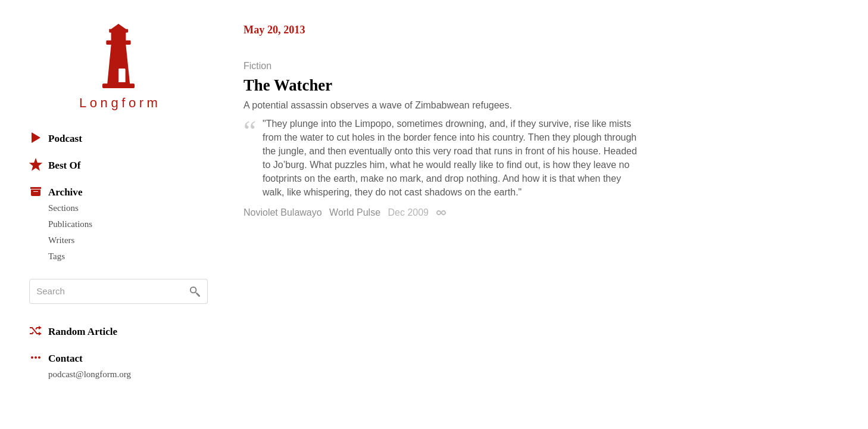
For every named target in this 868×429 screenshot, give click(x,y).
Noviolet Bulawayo (283, 212)
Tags (57, 256)
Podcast (56, 138)
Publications (70, 224)
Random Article (73, 331)
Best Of (55, 164)
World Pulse (355, 212)
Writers (61, 240)
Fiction (257, 66)
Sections (63, 208)
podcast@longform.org (90, 374)
